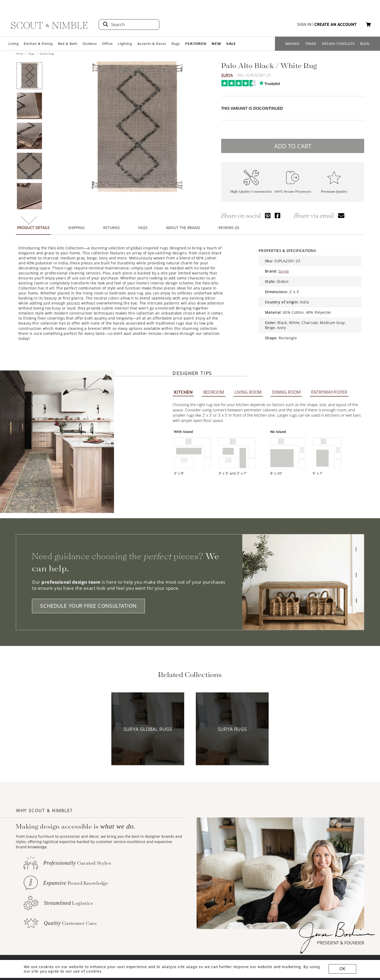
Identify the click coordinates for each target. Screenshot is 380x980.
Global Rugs (47, 54)
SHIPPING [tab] (76, 224)
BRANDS (293, 44)
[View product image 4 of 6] (29, 166)
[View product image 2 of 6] (29, 106)
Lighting (125, 44)
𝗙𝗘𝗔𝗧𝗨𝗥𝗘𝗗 (196, 44)
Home (20, 54)
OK (342, 969)
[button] (368, 25)
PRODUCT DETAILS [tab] (33, 224)
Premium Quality (334, 188)
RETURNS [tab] (111, 224)
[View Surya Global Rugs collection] (148, 726)
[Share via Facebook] (277, 212)
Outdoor (90, 44)
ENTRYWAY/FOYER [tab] (329, 389)
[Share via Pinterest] (268, 212)
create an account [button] (336, 25)
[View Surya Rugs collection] (232, 726)
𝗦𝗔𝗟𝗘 (231, 44)
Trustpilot (224, 82)
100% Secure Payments (293, 188)
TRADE (311, 44)
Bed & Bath (68, 44)
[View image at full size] (137, 127)
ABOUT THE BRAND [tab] (183, 224)
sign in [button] (304, 25)
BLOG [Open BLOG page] (365, 44)
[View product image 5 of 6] (29, 196)
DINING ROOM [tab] (286, 389)
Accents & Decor (152, 44)
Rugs (176, 44)
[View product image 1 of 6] (29, 76)
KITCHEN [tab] (183, 389)
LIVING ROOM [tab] (248, 389)
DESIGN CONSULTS (338, 44)
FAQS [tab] (143, 224)
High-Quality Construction (251, 188)
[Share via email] (341, 212)
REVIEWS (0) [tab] (229, 224)
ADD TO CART (293, 143)
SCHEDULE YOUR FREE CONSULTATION (88, 603)
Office (107, 44)
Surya (227, 75)
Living (13, 44)
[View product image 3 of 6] (29, 136)
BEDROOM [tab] (214, 389)
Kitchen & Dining (38, 44)
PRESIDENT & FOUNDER (341, 940)
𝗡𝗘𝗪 (216, 44)
